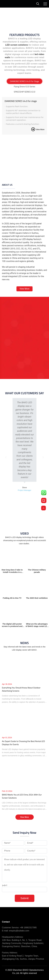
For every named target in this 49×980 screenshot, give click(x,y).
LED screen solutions (17, 45)
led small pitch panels (33, 208)
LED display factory (31, 239)
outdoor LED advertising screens (17, 212)
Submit (24, 898)
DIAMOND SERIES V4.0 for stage (21, 101)
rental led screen (36, 202)
